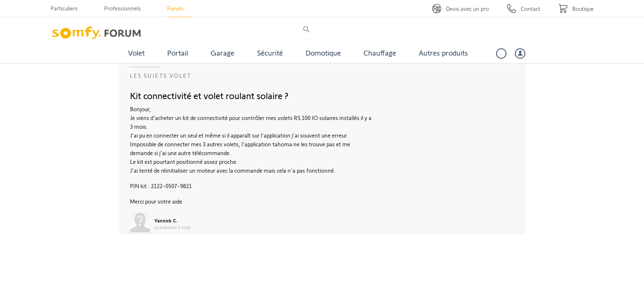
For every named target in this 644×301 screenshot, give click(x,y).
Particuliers (64, 8)
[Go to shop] (576, 9)
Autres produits (443, 53)
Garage (223, 53)
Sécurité (270, 53)
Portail (178, 53)
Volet (136, 53)
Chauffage (380, 53)
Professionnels (122, 8)
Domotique (323, 53)
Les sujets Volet (161, 75)
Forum (175, 8)
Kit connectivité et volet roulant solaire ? (209, 95)
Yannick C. (166, 220)
